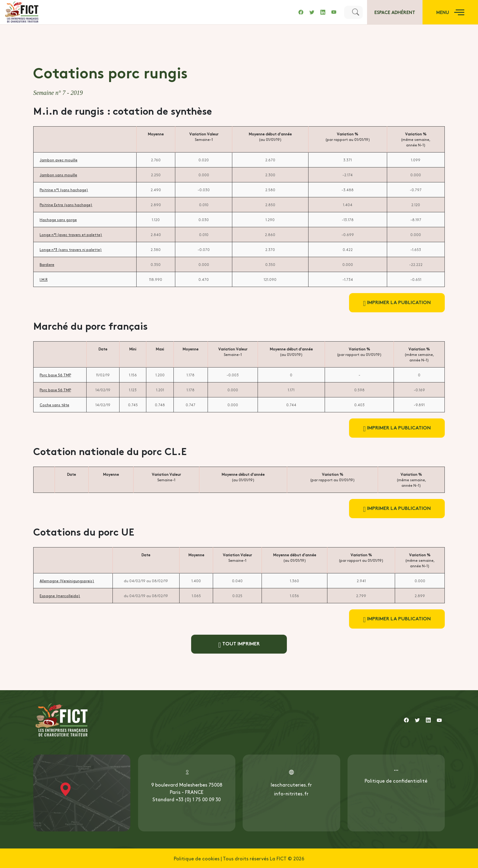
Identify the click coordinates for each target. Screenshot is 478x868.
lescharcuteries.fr (291, 784)
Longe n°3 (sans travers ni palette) (71, 249)
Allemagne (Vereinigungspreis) (67, 581)
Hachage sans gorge (58, 220)
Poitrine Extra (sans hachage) (66, 205)
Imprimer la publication (397, 303)
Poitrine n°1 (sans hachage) (64, 190)
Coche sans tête (54, 405)
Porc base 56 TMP (55, 375)
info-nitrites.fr (291, 793)
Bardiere (47, 264)
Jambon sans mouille (58, 175)
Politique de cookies (197, 858)
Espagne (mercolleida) (60, 596)
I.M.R (44, 279)
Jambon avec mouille (59, 160)
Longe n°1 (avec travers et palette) (71, 235)
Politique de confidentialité (396, 780)
